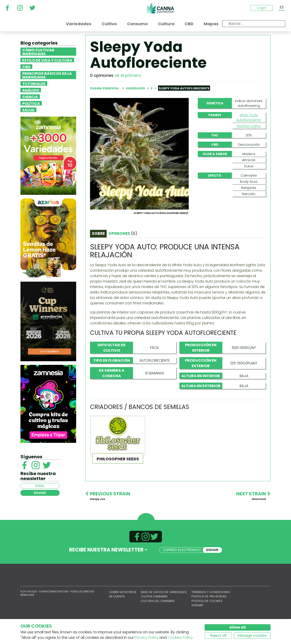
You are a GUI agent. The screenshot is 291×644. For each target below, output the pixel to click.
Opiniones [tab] (123, 255)
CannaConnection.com (160, 8)
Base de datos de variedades (164, 614)
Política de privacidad (209, 618)
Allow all (238, 627)
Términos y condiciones (211, 614)
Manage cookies (252, 635)
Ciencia (30, 97)
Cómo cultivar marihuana (38, 52)
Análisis (31, 90)
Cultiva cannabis (154, 618)
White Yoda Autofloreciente (249, 117)
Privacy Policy (147, 638)
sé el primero (128, 75)
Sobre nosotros (123, 614)
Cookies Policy (180, 638)
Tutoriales (34, 83)
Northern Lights (249, 126)
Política (31, 103)
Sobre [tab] (98, 255)
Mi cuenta (117, 618)
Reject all (218, 635)
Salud (28, 110)
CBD (26, 67)
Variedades (136, 88)
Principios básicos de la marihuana (47, 75)
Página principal (105, 88)
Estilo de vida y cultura (47, 60)
